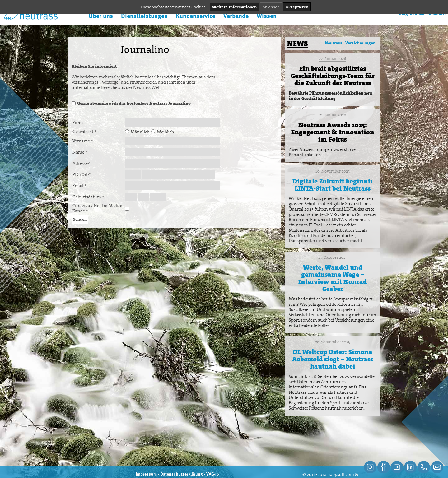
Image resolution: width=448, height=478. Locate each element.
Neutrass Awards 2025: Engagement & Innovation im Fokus (333, 132)
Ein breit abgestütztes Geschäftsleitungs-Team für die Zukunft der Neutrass (333, 76)
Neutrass (334, 43)
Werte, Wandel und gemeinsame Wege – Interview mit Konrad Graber (333, 278)
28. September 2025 (333, 342)
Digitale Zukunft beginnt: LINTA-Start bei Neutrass (333, 185)
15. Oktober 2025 (333, 257)
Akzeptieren (297, 7)
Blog (403, 14)
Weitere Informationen (234, 7)
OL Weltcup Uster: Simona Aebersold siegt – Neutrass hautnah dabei (333, 359)
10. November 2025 (333, 171)
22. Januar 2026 (333, 59)
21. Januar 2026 (333, 115)
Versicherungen (360, 43)
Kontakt (417, 14)
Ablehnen (271, 7)
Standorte (437, 14)
